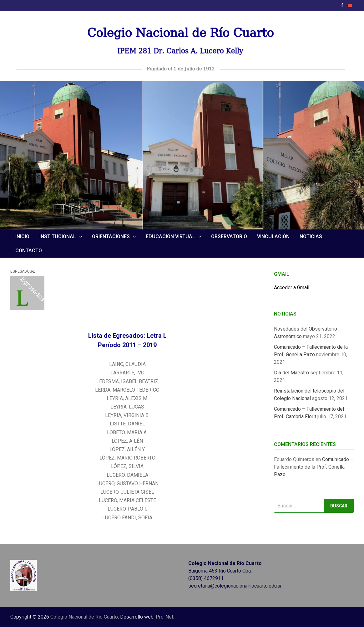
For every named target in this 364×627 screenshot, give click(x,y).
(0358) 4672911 (206, 578)
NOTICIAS (311, 236)
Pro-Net (164, 617)
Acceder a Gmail (292, 288)
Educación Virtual (170, 236)
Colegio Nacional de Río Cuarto (84, 617)
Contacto (29, 251)
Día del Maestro (291, 373)
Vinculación (273, 236)
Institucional (58, 236)
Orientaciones (111, 236)
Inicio (22, 236)
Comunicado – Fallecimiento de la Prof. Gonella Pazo (314, 467)
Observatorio (229, 236)
